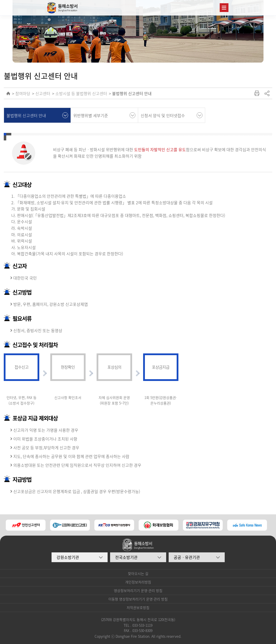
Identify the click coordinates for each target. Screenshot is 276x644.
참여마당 (23, 93)
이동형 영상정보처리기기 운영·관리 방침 (138, 599)
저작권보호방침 (138, 607)
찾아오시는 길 (138, 573)
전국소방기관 (126, 557)
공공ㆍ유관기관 (187, 557)
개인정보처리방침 (138, 582)
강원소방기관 (68, 557)
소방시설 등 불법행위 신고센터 (81, 93)
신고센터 (43, 93)
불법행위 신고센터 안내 (132, 93)
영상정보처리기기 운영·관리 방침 (138, 590)
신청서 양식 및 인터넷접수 (163, 115)
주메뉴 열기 (224, 8)
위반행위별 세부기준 (91, 115)
